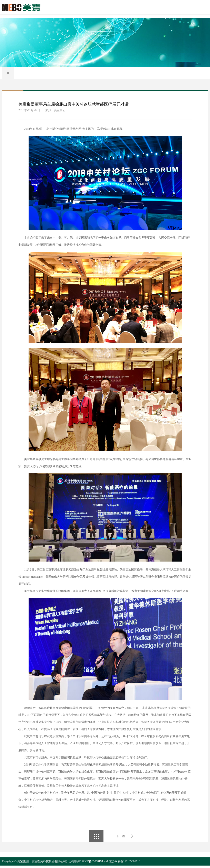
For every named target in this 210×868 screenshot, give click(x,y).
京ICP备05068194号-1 (95, 864)
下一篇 (121, 838)
